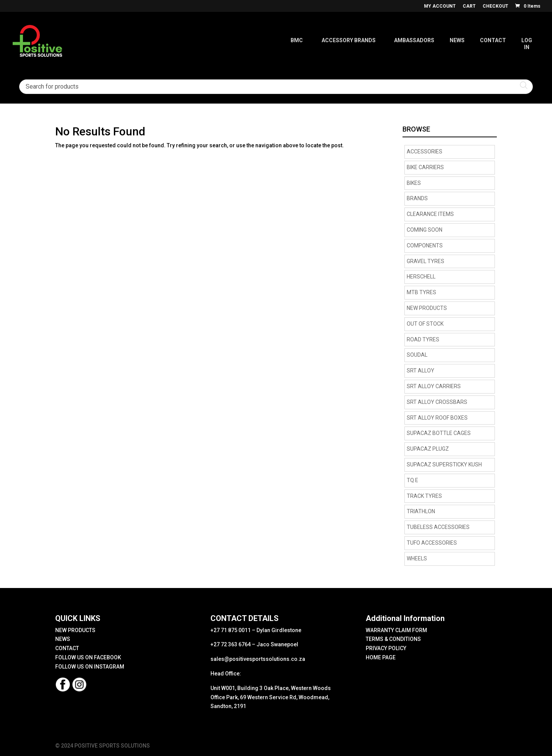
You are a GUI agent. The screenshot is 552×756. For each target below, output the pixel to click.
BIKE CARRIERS (425, 167)
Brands (417, 198)
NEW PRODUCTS (427, 308)
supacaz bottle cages (439, 433)
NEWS (63, 639)
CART (469, 6)
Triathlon (421, 511)
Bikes (414, 183)
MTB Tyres (421, 292)
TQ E (412, 480)
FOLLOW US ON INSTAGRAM (90, 667)
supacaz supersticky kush (444, 464)
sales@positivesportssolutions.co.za (258, 659)
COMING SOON (425, 230)
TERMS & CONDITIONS (393, 639)
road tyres (423, 339)
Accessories (425, 152)
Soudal (417, 355)
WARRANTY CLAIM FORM (396, 630)
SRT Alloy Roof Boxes (437, 418)
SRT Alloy (421, 371)
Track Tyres (424, 496)
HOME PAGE (381, 657)
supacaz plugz (428, 449)
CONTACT (67, 648)
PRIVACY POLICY (386, 648)
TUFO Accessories (432, 543)
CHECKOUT (495, 6)
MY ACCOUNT (440, 6)
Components (425, 245)
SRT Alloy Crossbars (437, 402)
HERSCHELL (421, 277)
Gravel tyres (426, 261)
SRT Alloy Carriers (434, 386)
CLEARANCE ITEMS (430, 214)
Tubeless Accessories (438, 527)
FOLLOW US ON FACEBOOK (88, 657)
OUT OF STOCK (425, 324)
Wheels (417, 558)
